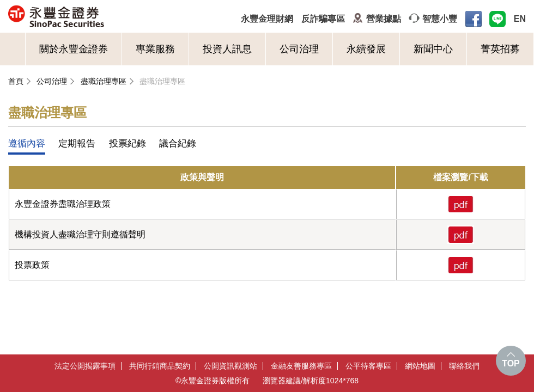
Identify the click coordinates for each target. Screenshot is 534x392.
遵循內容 (27, 143)
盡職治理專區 (104, 81)
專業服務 (155, 49)
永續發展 (366, 49)
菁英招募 (500, 49)
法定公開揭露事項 (85, 366)
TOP (511, 363)
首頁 (16, 81)
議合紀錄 (178, 143)
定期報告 (77, 143)
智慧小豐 (440, 19)
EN (520, 19)
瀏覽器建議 (282, 381)
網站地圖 (420, 366)
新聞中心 (433, 49)
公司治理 (299, 49)
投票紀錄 (128, 143)
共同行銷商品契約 (160, 366)
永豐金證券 (99, 16)
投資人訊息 (227, 49)
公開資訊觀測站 (230, 366)
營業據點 (384, 19)
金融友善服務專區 (301, 366)
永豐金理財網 (267, 19)
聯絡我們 (464, 366)
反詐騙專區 (323, 19)
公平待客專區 (368, 366)
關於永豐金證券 (74, 49)
